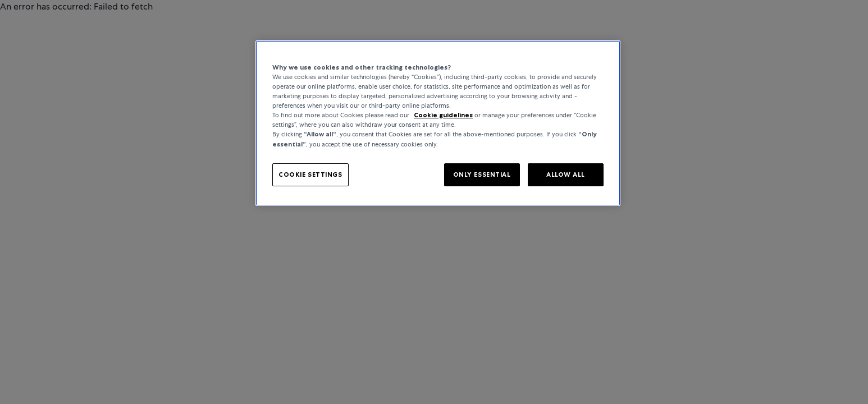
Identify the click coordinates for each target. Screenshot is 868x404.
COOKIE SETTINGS (310, 175)
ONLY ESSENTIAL (482, 175)
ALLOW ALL (566, 175)
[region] (438, 123)
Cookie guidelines (443, 115)
